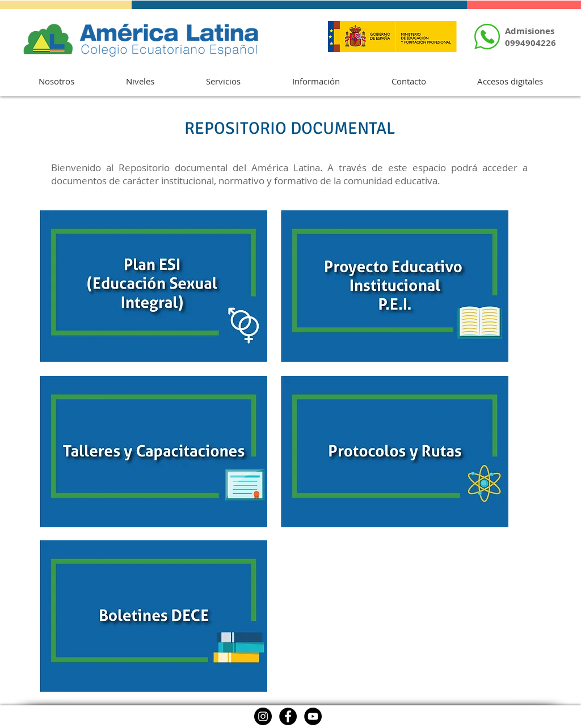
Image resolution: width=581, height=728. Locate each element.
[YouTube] (313, 716)
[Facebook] (288, 716)
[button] (56, 81)
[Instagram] (263, 716)
